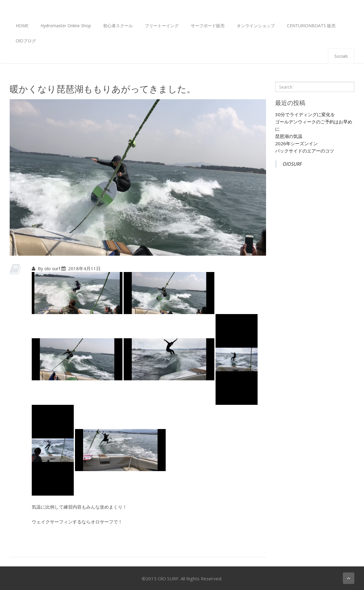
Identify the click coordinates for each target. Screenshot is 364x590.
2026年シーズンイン (296, 143)
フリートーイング (162, 26)
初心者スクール (118, 26)
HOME (22, 26)
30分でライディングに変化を (305, 114)
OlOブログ (26, 41)
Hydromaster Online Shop (66, 26)
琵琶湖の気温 (289, 136)
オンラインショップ (256, 26)
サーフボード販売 (208, 26)
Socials (341, 56)
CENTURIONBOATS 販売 (311, 26)
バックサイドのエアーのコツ (305, 151)
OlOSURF (292, 164)
